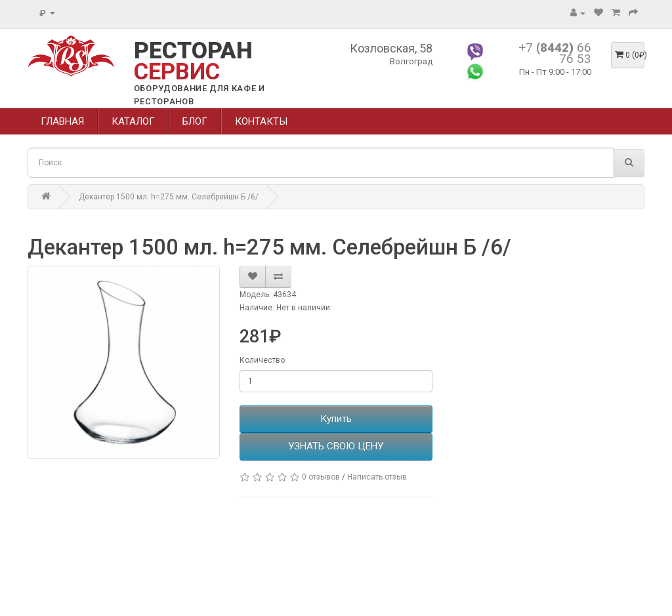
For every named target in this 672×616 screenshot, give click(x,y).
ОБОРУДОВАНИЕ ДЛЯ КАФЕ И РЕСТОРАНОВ (199, 95)
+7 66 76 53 (555, 53)
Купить (336, 419)
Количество (262, 360)
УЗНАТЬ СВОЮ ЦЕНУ (336, 446)
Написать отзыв (377, 477)
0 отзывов (321, 477)
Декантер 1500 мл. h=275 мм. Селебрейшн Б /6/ (169, 197)
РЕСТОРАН (193, 61)
